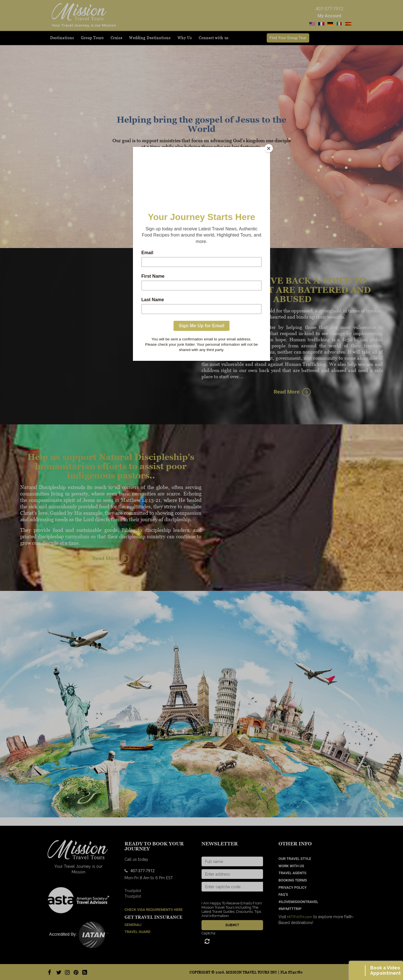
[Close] (269, 148)
